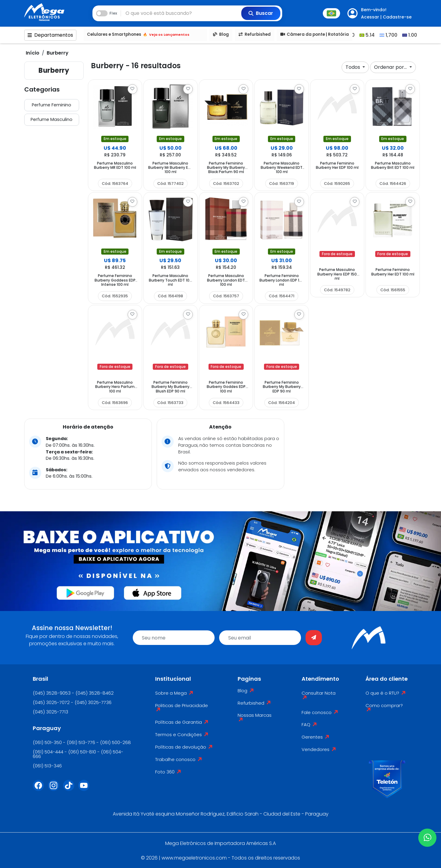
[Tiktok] (71, 789)
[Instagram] (55, 789)
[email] (260, 638)
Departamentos (50, 35)
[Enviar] (314, 638)
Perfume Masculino (52, 119)
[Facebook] (40, 789)
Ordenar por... (391, 67)
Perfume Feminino (52, 105)
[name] (174, 638)
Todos (353, 67)
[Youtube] (86, 789)
